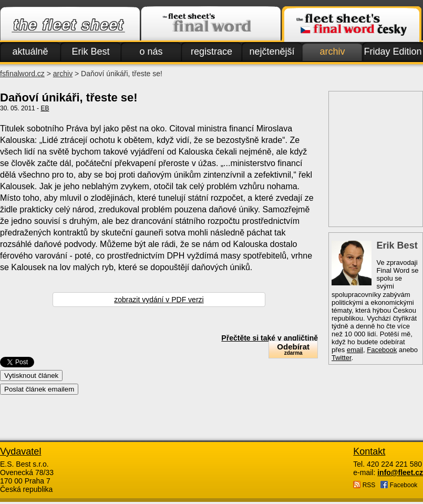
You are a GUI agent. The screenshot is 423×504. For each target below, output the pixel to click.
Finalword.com (211, 24)
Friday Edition (393, 52)
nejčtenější (272, 52)
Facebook (382, 350)
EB (45, 108)
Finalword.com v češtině (352, 24)
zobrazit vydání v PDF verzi (159, 300)
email (355, 350)
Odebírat (293, 349)
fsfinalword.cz (22, 74)
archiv (332, 52)
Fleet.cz (70, 24)
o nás (151, 52)
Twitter (342, 358)
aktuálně (30, 52)
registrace (211, 52)
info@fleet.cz (400, 472)
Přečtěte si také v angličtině (270, 338)
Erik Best (90, 52)
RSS (364, 485)
